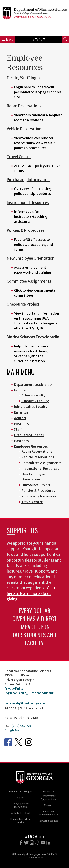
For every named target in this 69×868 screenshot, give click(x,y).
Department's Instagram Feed (29, 742)
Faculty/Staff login (23, 78)
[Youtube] (43, 843)
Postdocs (21, 424)
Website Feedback (21, 813)
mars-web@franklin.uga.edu (25, 703)
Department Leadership (33, 385)
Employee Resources (31, 446)
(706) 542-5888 (23, 726)
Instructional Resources (28, 203)
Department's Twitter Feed (18, 742)
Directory (48, 792)
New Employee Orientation (31, 258)
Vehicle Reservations (25, 129)
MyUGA (21, 798)
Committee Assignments (29, 281)
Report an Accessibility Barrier (48, 813)
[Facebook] (21, 843)
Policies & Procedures (25, 230)
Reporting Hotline (48, 821)
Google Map (13, 730)
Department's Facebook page (8, 742)
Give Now (39, 39)
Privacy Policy (14, 689)
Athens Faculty (33, 395)
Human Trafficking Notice (21, 821)
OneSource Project (23, 304)
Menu (8, 39)
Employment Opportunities (48, 798)
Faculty (20, 390)
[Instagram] (32, 843)
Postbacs (21, 441)
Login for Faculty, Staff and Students (30, 693)
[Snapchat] (37, 843)
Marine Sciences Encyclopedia (33, 337)
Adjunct (20, 418)
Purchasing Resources (39, 496)
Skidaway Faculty (35, 401)
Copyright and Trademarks (21, 805)
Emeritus (21, 412)
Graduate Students (29, 435)
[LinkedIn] (48, 843)
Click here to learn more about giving (31, 594)
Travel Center (19, 157)
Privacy (48, 805)
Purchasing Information (28, 180)
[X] (26, 843)
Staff (18, 429)
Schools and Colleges (21, 792)
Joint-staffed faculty (31, 407)
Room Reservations (24, 106)
